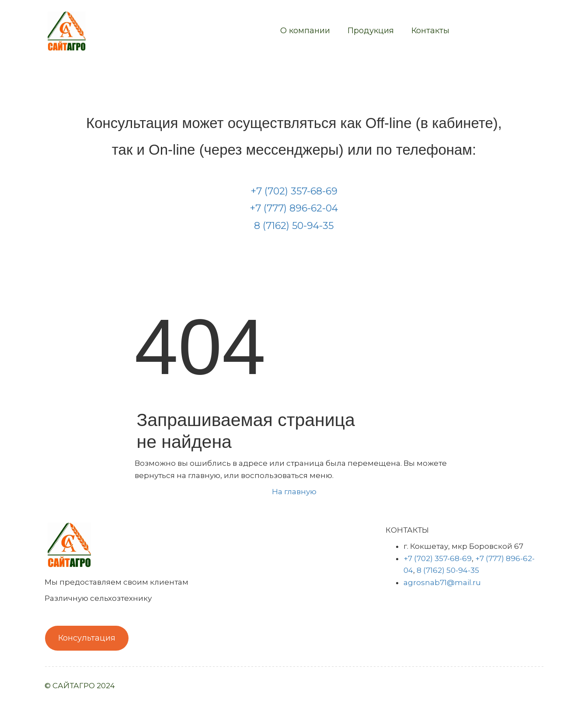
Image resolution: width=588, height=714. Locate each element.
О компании (305, 31)
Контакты (430, 31)
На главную (294, 492)
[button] (371, 31)
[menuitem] (305, 31)
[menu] (279, 31)
